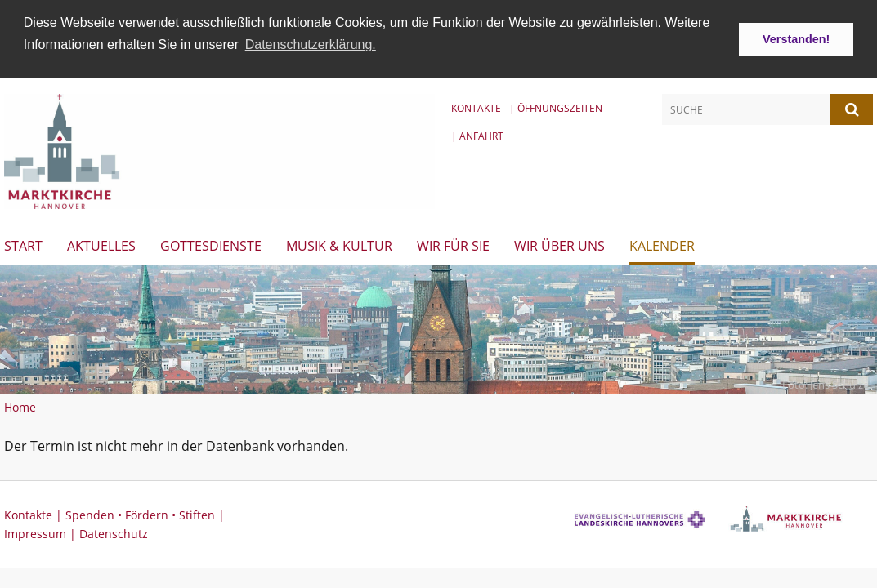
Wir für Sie (453, 244)
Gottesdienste (211, 244)
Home (20, 405)
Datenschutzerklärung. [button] (311, 45)
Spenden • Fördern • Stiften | (145, 513)
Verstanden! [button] (796, 39)
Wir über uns (559, 244)
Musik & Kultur (339, 244)
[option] (438, 327)
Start (23, 244)
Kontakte (476, 107)
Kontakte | (35, 513)
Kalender (662, 244)
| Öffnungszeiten (556, 107)
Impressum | (42, 532)
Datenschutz (114, 532)
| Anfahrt (477, 134)
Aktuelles (101, 244)
